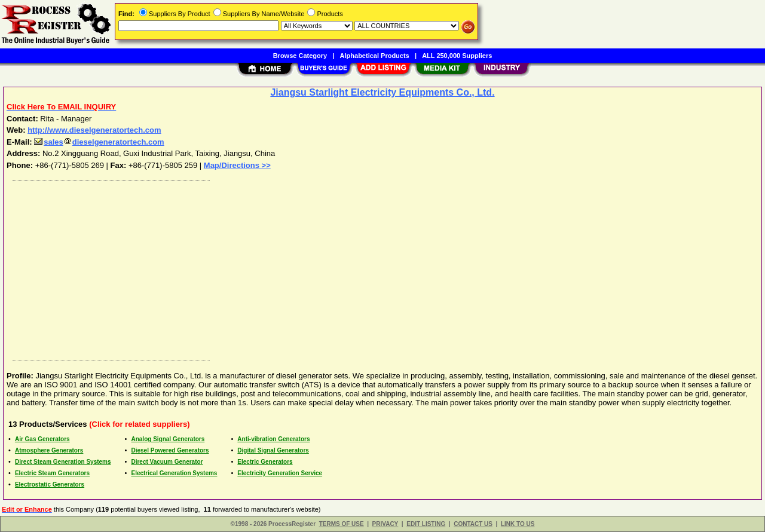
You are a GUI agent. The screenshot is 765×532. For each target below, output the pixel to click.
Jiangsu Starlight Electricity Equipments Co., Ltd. (382, 92)
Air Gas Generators (42, 439)
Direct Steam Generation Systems (63, 462)
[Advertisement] (366, 267)
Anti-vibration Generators (273, 439)
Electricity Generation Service (280, 473)
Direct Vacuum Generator (167, 462)
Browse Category (300, 56)
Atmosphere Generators (49, 450)
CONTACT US (473, 524)
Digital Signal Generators (273, 450)
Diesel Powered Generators (170, 450)
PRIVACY (385, 524)
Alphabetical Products (375, 56)
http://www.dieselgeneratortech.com (94, 130)
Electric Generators (265, 462)
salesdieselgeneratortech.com (99, 142)
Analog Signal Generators (168, 439)
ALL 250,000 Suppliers (457, 56)
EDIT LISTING (426, 524)
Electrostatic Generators (50, 484)
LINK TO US (518, 524)
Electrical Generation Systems (174, 473)
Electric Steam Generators (52, 473)
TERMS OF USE (342, 524)
